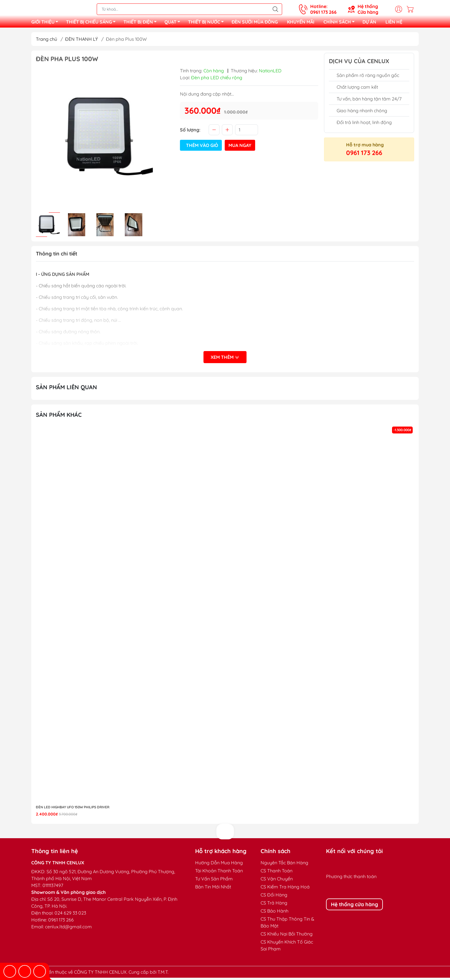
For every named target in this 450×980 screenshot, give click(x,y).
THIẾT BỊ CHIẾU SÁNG (92, 24)
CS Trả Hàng (274, 905)
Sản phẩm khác (59, 417)
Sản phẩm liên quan (66, 389)
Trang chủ (46, 41)
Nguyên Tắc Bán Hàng (284, 865)
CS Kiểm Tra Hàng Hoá (285, 889)
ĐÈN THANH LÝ (82, 41)
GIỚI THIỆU (46, 24)
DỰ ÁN (369, 23)
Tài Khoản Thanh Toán (219, 873)
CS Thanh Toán (277, 873)
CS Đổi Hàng (274, 897)
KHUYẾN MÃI (301, 23)
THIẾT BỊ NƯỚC (207, 24)
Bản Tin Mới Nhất (213, 889)
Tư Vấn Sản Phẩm (214, 881)
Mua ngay (240, 148)
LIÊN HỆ (394, 23)
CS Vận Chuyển (277, 881)
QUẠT (174, 24)
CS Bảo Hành (275, 913)
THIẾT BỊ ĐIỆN (142, 24)
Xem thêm (225, 360)
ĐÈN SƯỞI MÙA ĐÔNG (255, 23)
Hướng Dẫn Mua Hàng (219, 865)
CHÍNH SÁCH (341, 24)
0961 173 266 (364, 155)
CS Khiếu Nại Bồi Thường (287, 936)
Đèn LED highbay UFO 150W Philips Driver (73, 809)
